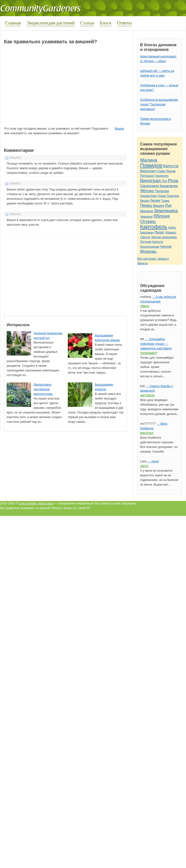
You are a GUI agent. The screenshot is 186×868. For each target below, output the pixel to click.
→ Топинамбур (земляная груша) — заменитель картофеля (156, 344)
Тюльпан (162, 191)
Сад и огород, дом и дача (36, 503)
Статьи (87, 23)
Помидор (151, 165)
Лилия (155, 200)
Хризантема (148, 196)
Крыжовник (169, 186)
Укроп (144, 466)
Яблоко (147, 191)
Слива (161, 171)
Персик (171, 171)
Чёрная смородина (164, 237)
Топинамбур (148, 353)
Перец (146, 206)
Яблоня (162, 216)
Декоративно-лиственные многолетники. (43, 389)
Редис (159, 232)
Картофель (154, 227)
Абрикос (171, 233)
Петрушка (147, 176)
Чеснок (166, 246)
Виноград (148, 171)
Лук (164, 181)
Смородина (149, 186)
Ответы (124, 23)
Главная (13, 23)
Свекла (145, 237)
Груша (162, 196)
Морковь (148, 251)
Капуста (171, 166)
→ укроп (153, 461)
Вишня (119, 129)
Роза (173, 181)
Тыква (165, 201)
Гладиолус (162, 176)
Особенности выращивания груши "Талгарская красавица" (159, 104)
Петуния (146, 242)
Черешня (146, 217)
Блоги (105, 23)
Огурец (148, 221)
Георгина (173, 196)
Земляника (166, 211)
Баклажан (147, 233)
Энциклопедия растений (51, 23)
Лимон (145, 306)
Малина (149, 160)
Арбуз (172, 228)
